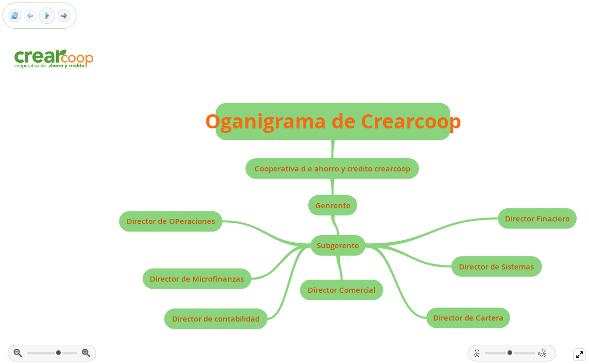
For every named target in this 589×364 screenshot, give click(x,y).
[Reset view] (15, 16)
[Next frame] (64, 16)
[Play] (47, 16)
